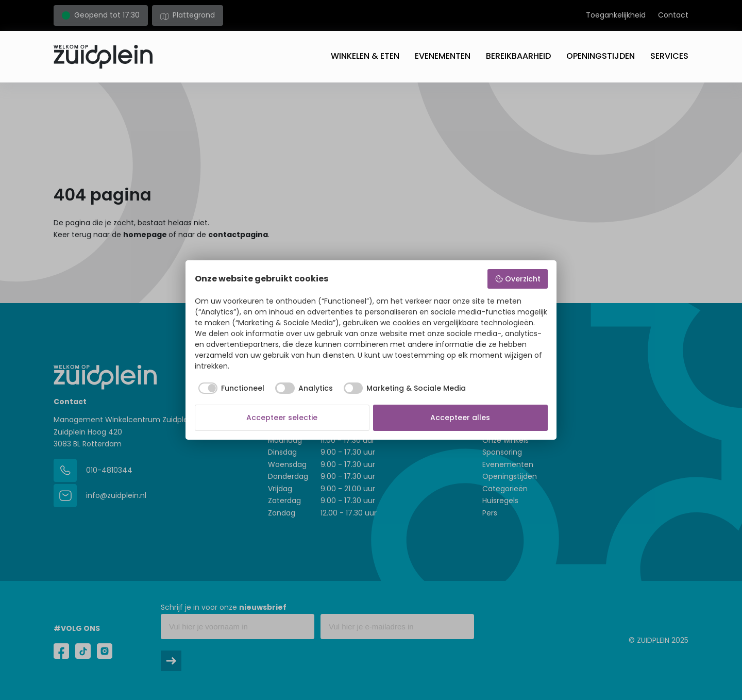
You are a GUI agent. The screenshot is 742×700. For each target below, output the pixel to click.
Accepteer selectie (282, 418)
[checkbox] (230, 388)
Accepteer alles (460, 418)
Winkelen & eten (365, 56)
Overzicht (518, 279)
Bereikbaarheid (518, 56)
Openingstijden (601, 56)
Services (669, 56)
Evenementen (443, 56)
